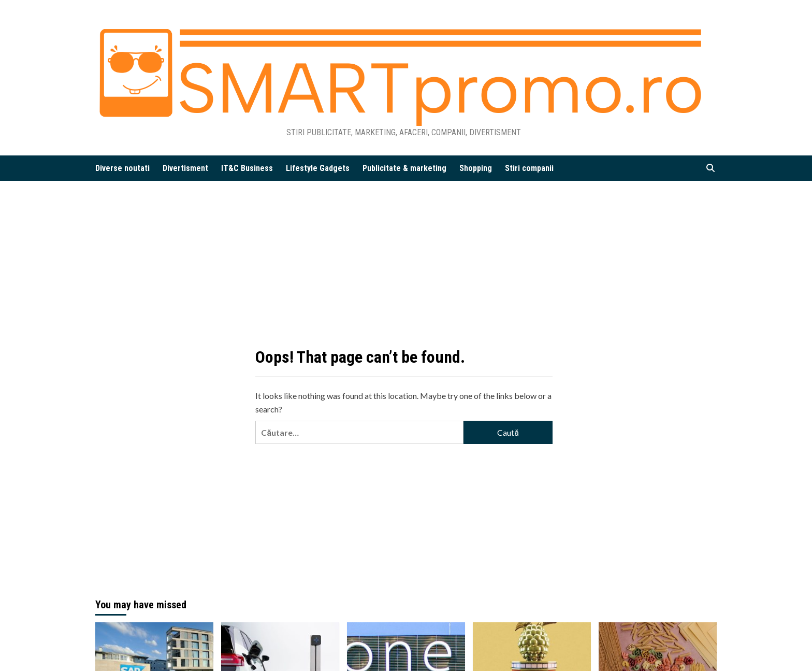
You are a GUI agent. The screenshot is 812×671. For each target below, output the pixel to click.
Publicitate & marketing (404, 168)
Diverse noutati (122, 168)
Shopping (476, 168)
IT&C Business (247, 168)
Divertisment (185, 168)
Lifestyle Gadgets (318, 168)
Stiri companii (529, 168)
